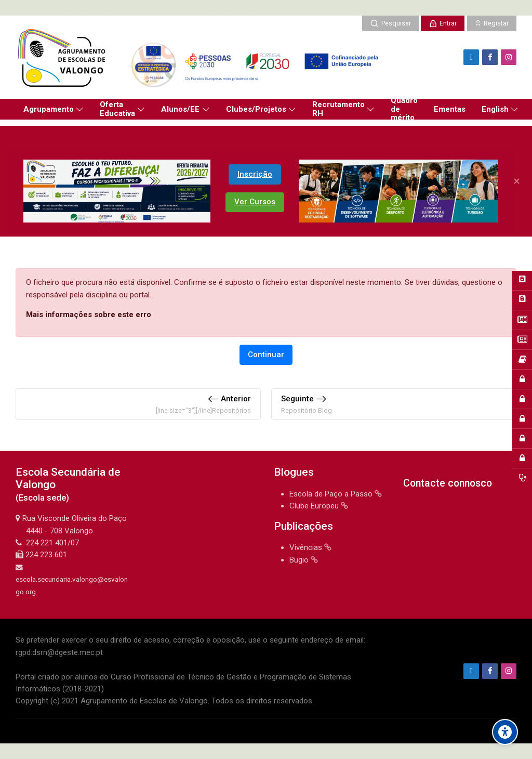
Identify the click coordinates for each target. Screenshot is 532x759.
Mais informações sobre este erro (89, 315)
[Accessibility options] (505, 732)
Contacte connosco (448, 483)
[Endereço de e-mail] (471, 57)
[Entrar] (443, 23)
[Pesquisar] (390, 23)
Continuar (266, 355)
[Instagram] (509, 57)
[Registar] (492, 23)
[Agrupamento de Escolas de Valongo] (201, 57)
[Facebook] (490, 57)
